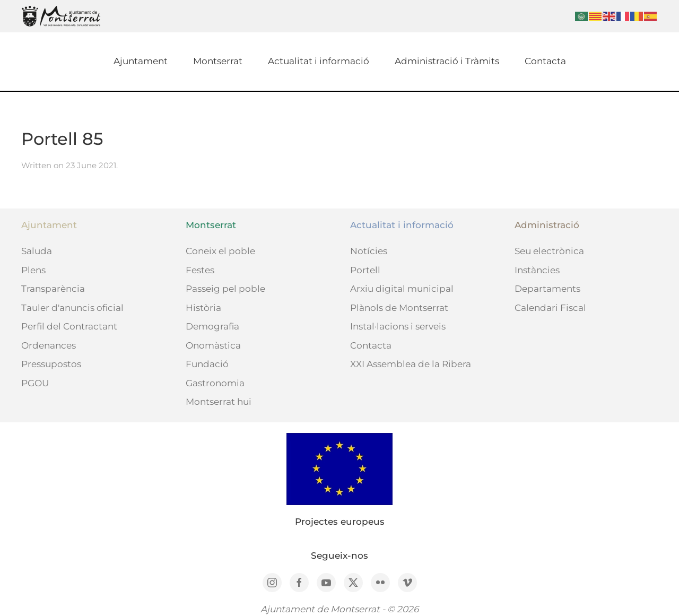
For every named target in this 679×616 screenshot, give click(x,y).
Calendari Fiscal (550, 308)
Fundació (207, 364)
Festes (200, 270)
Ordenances (49, 345)
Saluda (37, 251)
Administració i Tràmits (447, 61)
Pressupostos (51, 364)
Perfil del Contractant (69, 326)
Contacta (545, 61)
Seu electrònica (549, 251)
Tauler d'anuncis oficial (72, 308)
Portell (365, 270)
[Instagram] (272, 583)
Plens (33, 270)
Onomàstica (213, 345)
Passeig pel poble (225, 289)
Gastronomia (215, 383)
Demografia (212, 326)
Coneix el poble (220, 251)
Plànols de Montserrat (399, 308)
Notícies (369, 251)
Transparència (53, 289)
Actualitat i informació (319, 61)
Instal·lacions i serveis (398, 326)
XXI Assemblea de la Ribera (411, 364)
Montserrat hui (219, 402)
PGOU (35, 383)
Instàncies (537, 270)
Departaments (547, 289)
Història (203, 308)
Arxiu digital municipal (402, 289)
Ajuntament (141, 61)
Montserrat (218, 61)
